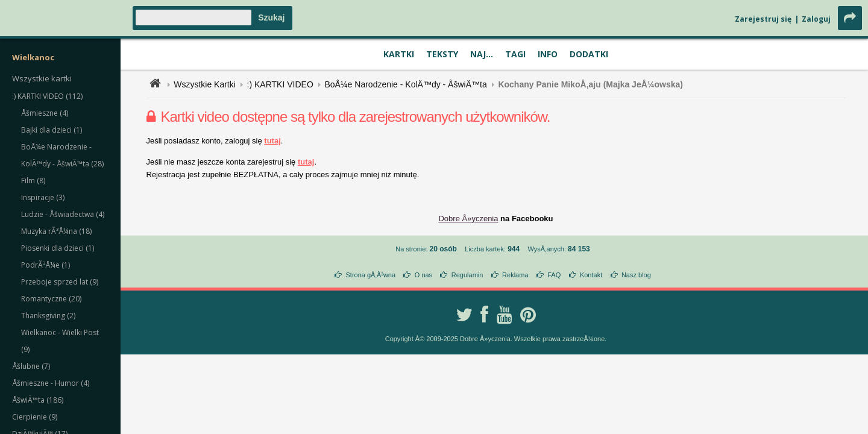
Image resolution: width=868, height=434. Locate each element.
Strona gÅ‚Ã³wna (371, 275)
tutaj (272, 141)
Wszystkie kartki (42, 78)
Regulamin (467, 275)
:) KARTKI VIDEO (280, 84)
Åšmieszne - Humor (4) (51, 383)
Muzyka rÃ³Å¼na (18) (56, 231)
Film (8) (33, 181)
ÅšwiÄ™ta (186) (38, 400)
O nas (423, 275)
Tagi (515, 54)
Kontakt (591, 275)
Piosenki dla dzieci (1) (58, 248)
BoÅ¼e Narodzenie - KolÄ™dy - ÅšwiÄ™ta (405, 84)
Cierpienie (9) (35, 417)
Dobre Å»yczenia (468, 219)
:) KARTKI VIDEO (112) (47, 96)
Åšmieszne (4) (45, 113)
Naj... (482, 54)
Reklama (515, 275)
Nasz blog (636, 275)
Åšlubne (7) (31, 366)
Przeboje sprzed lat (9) (60, 282)
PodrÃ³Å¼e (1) (46, 265)
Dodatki (589, 54)
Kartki (399, 54)
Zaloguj (816, 19)
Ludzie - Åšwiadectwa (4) (63, 214)
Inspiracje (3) (43, 197)
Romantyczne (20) (51, 299)
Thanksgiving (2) (48, 316)
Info (548, 54)
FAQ (554, 275)
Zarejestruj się (763, 19)
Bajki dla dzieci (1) (52, 130)
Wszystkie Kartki (205, 84)
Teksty (442, 54)
